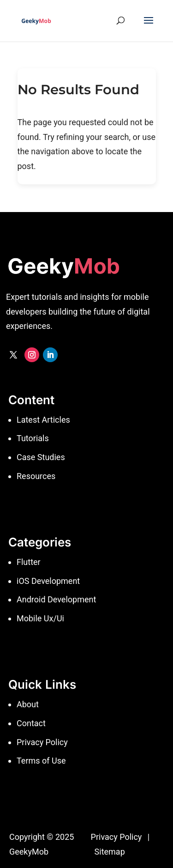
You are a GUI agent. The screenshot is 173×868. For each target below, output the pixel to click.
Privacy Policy (116, 837)
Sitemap (110, 852)
